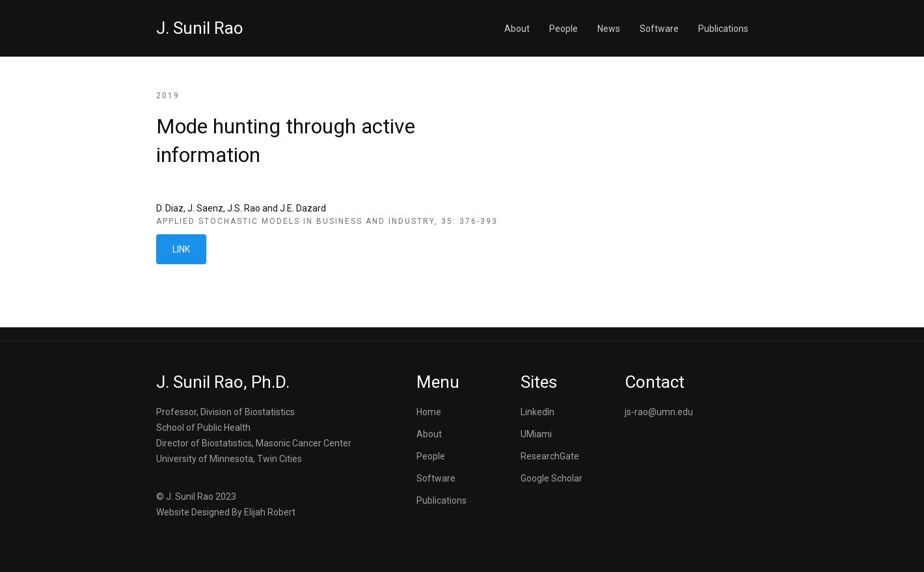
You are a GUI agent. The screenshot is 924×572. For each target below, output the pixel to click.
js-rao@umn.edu (659, 412)
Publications (723, 29)
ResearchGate (550, 456)
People (564, 29)
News (609, 29)
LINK (181, 249)
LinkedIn (537, 412)
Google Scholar (551, 478)
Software (659, 29)
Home (429, 412)
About (517, 29)
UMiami (536, 434)
